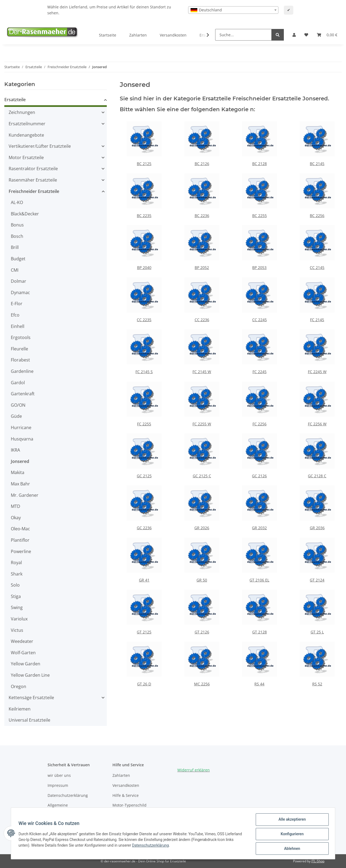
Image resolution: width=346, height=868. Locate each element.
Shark (17, 574)
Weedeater (22, 641)
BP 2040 (144, 267)
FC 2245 (259, 372)
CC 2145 (317, 267)
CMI (15, 270)
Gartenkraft (23, 394)
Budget (18, 259)
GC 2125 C (202, 476)
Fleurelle (19, 349)
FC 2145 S (144, 372)
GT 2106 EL (259, 580)
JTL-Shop (318, 861)
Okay (16, 518)
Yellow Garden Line (30, 675)
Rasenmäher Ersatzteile (33, 180)
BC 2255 (259, 216)
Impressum (58, 785)
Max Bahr (20, 484)
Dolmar (19, 281)
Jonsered (20, 461)
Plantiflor (20, 540)
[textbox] (233, 10)
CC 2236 (202, 320)
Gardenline (22, 371)
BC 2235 (144, 216)
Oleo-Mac (20, 529)
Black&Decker (25, 214)
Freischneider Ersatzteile (34, 191)
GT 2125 (144, 632)
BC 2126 (202, 164)
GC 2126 (259, 476)
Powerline (21, 551)
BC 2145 (317, 164)
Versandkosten (173, 35)
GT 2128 (259, 632)
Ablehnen (291, 849)
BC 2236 (202, 216)
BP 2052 (202, 267)
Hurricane (21, 428)
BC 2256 (317, 216)
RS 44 (259, 684)
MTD (16, 506)
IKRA (15, 450)
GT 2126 (202, 632)
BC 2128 (259, 164)
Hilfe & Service (126, 795)
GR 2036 (317, 528)
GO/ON (18, 405)
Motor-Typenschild (129, 805)
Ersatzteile (15, 100)
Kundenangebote (26, 135)
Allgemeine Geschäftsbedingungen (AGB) (74, 808)
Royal (16, 563)
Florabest (20, 360)
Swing (17, 607)
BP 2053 (259, 267)
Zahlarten (138, 35)
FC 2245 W (317, 372)
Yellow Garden (26, 664)
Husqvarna (22, 439)
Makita (18, 472)
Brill (15, 247)
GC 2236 (144, 528)
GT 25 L (317, 632)
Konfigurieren (291, 835)
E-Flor (17, 304)
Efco (15, 315)
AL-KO (17, 202)
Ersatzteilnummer (27, 124)
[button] (294, 35)
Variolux (19, 619)
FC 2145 (317, 320)
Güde (16, 416)
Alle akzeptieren (291, 821)
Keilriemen (20, 709)
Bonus (17, 225)
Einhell (18, 326)
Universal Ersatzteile (29, 720)
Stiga (16, 596)
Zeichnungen (22, 112)
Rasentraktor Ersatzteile (33, 169)
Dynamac (20, 292)
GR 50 (202, 580)
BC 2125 (144, 164)
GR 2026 (202, 528)
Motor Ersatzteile (26, 157)
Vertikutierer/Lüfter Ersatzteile (40, 146)
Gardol (18, 383)
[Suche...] (243, 35)
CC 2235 (144, 320)
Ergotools (21, 337)
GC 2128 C (317, 476)
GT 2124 (317, 580)
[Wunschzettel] (306, 35)
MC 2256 (202, 684)
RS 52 (317, 684)
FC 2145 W (202, 372)
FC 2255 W (202, 424)
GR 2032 (259, 528)
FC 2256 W (317, 424)
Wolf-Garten (23, 653)
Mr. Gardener (25, 495)
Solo (15, 585)
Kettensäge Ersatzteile (31, 698)
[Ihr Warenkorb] (327, 35)
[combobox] (233, 10)
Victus (17, 630)
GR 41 (144, 580)
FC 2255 (144, 424)
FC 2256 (259, 424)
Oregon (19, 686)
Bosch (17, 236)
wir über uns (59, 775)
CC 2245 (259, 320)
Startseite (108, 35)
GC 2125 (144, 476)
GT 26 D (144, 684)
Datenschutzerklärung (68, 795)
